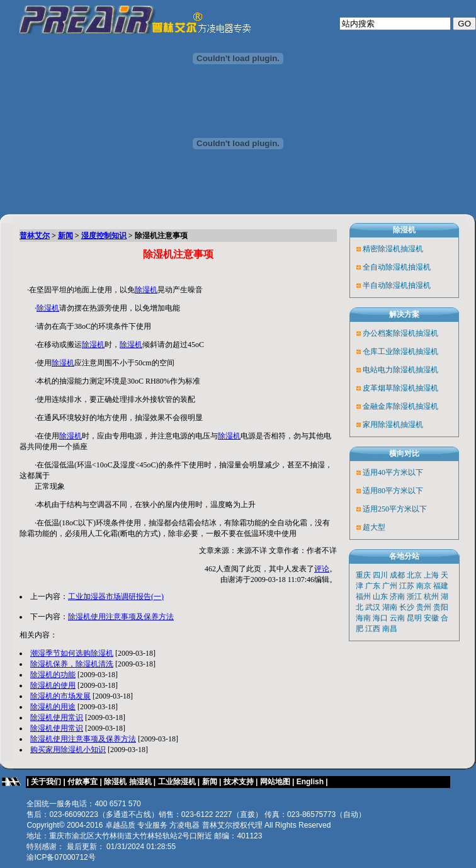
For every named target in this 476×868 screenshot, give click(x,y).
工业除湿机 (177, 782)
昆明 (414, 618)
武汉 (373, 607)
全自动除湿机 (385, 267)
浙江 (414, 597)
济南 (397, 597)
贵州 (424, 607)
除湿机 (146, 290)
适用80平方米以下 (393, 491)
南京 (424, 586)
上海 (431, 575)
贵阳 (441, 607)
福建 (441, 586)
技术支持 (239, 782)
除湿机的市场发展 (60, 696)
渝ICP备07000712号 (61, 857)
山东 (380, 597)
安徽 (431, 618)
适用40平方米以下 (393, 472)
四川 (380, 575)
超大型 (374, 527)
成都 (397, 575)
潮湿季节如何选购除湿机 (72, 653)
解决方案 (404, 314)
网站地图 (275, 782)
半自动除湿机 (385, 285)
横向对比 (404, 454)
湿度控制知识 (104, 236)
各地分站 (404, 556)
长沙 (407, 607)
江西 (373, 629)
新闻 (65, 236)
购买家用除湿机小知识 (68, 750)
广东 (373, 586)
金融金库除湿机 (389, 406)
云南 (397, 618)
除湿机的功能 (53, 675)
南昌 (390, 629)
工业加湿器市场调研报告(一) (116, 597)
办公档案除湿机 (389, 333)
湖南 (390, 607)
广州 (390, 586)
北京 (414, 575)
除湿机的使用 (53, 685)
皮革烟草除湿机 (389, 388)
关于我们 (46, 782)
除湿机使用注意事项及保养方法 (121, 617)
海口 (380, 618)
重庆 (363, 575)
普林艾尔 (35, 236)
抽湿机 (412, 249)
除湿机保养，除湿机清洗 (72, 664)
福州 (363, 597)
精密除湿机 (382, 249)
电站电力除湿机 (389, 370)
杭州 (431, 597)
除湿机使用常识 (57, 717)
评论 (322, 569)
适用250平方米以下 (395, 509)
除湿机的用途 (53, 707)
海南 (363, 618)
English (311, 782)
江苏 (407, 586)
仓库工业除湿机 (389, 351)
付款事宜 (82, 782)
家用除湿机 (382, 425)
